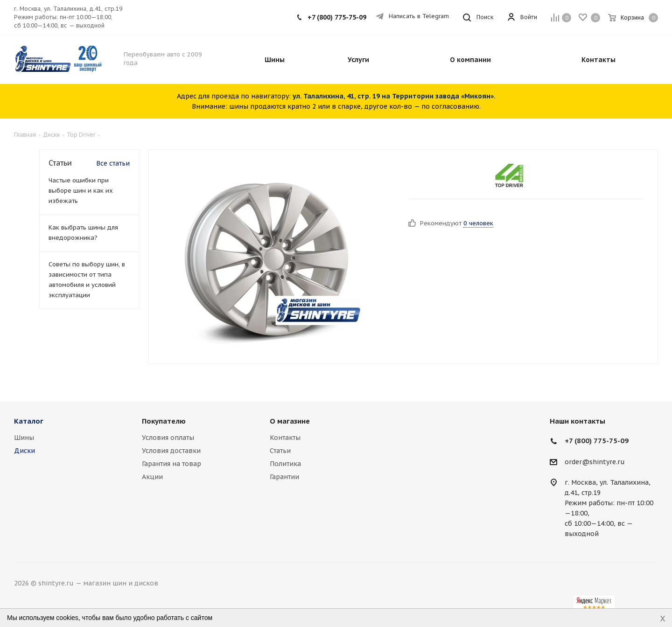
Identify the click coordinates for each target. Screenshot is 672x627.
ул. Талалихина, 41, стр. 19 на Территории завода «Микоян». (394, 96)
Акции (152, 477)
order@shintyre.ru (595, 462)
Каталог (29, 421)
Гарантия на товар (171, 464)
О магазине (290, 421)
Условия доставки (171, 451)
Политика (285, 464)
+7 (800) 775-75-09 (337, 17)
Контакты (285, 438)
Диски (24, 451)
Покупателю (164, 421)
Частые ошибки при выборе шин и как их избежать (81, 191)
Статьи (280, 451)
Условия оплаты (168, 438)
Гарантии (284, 477)
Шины (24, 438)
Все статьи (113, 163)
